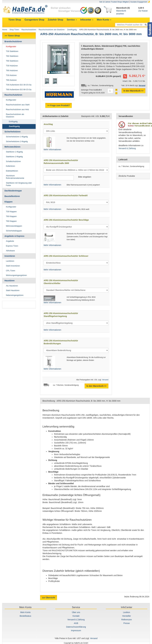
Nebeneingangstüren (15, 295)
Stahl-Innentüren (13, 266)
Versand (105, 380)
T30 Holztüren (12, 66)
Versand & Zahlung (127, 148)
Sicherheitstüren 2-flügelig (17, 141)
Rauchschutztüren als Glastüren (52, 30)
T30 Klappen (11, 212)
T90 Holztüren (12, 70)
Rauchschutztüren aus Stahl (18, 105)
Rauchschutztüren (29, 30)
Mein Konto (25, 612)
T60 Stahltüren (12, 56)
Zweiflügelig (72, 30)
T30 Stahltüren (12, 51)
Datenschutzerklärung (76, 627)
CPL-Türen (11, 271)
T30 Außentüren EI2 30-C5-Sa (19, 85)
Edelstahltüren (12, 171)
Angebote (10, 241)
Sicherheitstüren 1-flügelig (17, 137)
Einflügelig (13, 122)
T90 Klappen (11, 221)
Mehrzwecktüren (12, 147)
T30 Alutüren (11, 75)
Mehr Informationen (52, 150)
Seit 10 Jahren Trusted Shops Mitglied (114, 2)
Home (5, 30)
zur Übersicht (48, 598)
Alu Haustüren (12, 286)
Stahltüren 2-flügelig (14, 157)
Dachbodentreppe (13, 191)
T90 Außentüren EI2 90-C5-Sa (19, 90)
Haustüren (9, 281)
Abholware (10, 251)
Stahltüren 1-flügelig (14, 152)
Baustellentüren (12, 196)
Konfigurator (11, 46)
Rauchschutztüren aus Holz (17, 109)
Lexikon (126, 612)
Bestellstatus (25, 616)
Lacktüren (10, 261)
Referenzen (126, 620)
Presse (127, 623)
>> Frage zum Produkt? (59, 105)
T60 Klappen (11, 216)
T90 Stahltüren (12, 61)
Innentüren (10, 256)
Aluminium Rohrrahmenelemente (15, 177)
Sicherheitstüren (12, 132)
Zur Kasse (143, 11)
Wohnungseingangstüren (16, 275)
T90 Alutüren (11, 80)
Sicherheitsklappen (14, 231)
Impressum (76, 630)
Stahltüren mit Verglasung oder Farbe (19, 184)
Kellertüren (11, 166)
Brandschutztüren (13, 41)
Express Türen (12, 246)
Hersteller (127, 616)
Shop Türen (14, 30)
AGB (76, 623)
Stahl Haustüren (13, 290)
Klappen (8, 202)
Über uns (76, 612)
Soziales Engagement (139, 2)
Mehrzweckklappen (14, 226)
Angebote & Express (14, 236)
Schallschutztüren (13, 161)
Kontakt (76, 616)
